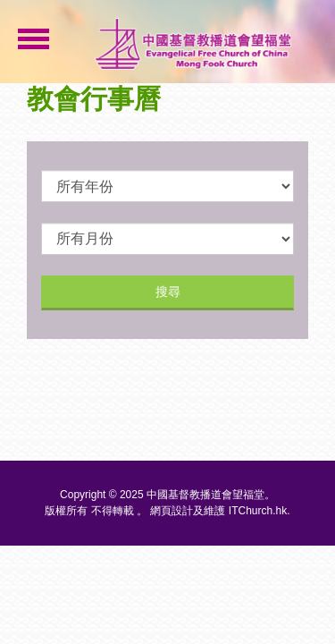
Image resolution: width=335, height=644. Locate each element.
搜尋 (168, 292)
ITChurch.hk (258, 511)
